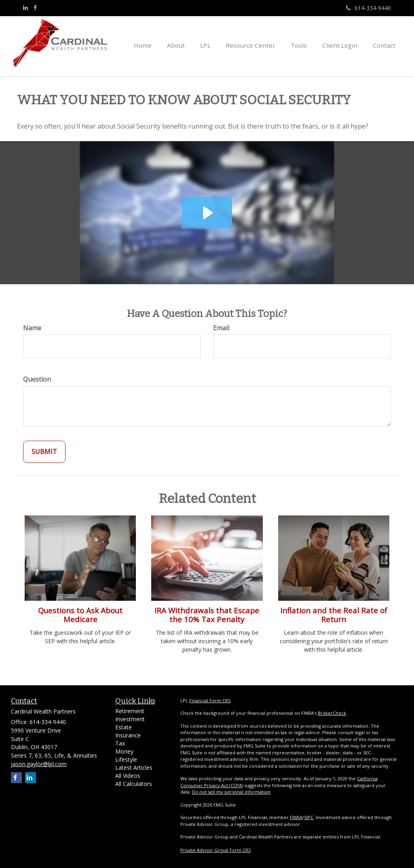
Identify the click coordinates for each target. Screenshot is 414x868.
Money (124, 751)
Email (221, 328)
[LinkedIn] (25, 8)
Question (37, 379)
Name (32, 328)
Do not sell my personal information (231, 792)
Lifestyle (126, 759)
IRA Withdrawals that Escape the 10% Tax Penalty (207, 615)
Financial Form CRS (210, 700)
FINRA (296, 817)
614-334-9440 (369, 8)
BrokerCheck (332, 713)
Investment (130, 719)
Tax (120, 743)
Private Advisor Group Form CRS (215, 850)
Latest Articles (134, 768)
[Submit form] (44, 452)
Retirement (130, 711)
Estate (124, 727)
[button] (192, 44)
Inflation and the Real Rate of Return (334, 615)
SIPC (309, 817)
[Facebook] (35, 8)
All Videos (128, 776)
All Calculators (134, 784)
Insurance (128, 735)
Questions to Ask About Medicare (80, 615)
